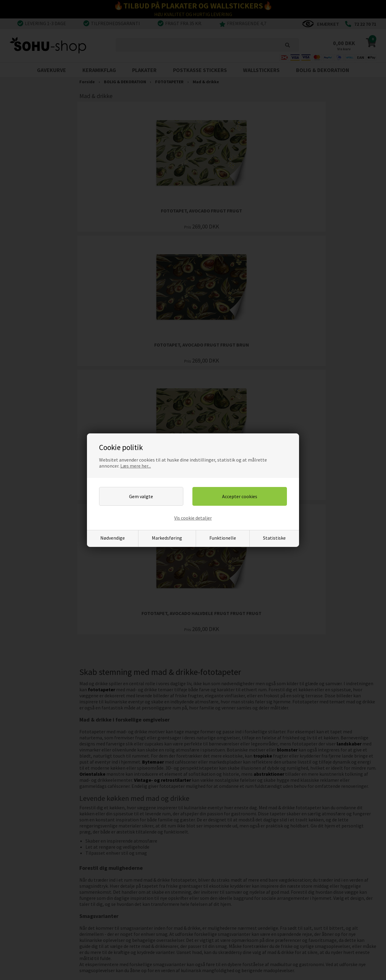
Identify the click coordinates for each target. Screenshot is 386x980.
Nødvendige (113, 538)
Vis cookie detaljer (193, 518)
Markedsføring (167, 538)
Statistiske (274, 538)
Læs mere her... (136, 466)
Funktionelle (223, 538)
